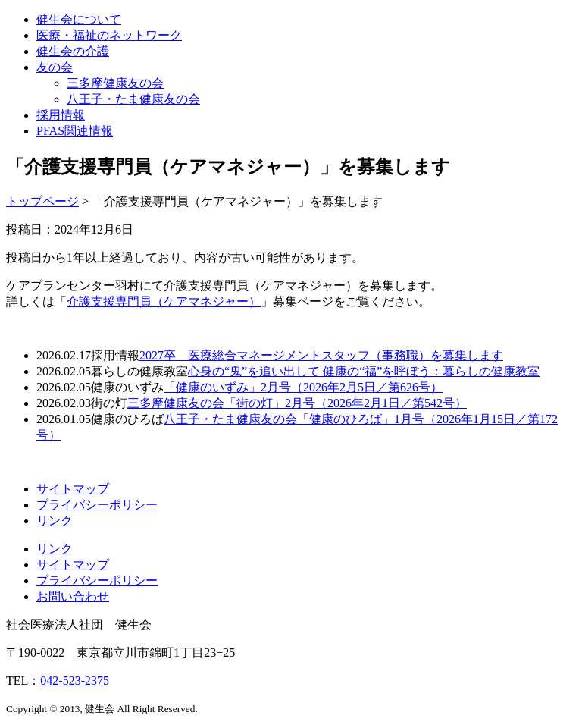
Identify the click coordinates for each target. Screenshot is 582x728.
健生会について (79, 19)
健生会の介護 (73, 51)
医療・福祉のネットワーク (109, 35)
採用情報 (61, 115)
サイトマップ (73, 489)
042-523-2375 (75, 681)
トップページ (42, 201)
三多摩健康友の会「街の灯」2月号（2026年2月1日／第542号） (297, 403)
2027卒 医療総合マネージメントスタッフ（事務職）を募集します (321, 355)
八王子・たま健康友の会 (133, 99)
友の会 (55, 67)
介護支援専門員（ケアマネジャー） (164, 301)
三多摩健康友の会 (115, 83)
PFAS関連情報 (75, 131)
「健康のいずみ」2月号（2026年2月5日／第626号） (303, 387)
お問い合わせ (73, 596)
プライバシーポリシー (97, 505)
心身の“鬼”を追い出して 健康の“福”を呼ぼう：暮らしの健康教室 (364, 371)
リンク (55, 521)
